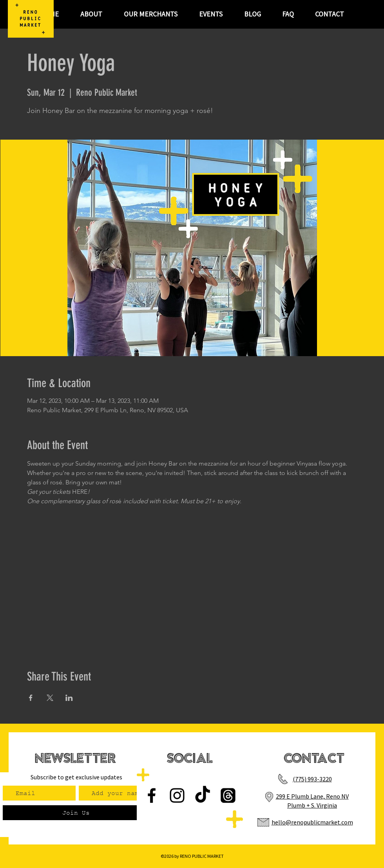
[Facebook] (152, 795)
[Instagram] (177, 795)
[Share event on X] (50, 698)
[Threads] (228, 795)
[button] (211, 14)
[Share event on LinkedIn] (69, 698)
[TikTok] (203, 795)
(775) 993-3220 (312, 779)
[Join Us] (76, 813)
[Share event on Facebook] (31, 698)
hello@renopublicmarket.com (312, 822)
